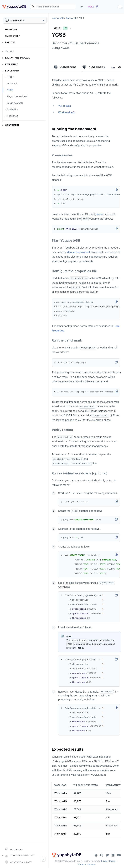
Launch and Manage (18, 58)
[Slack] (96, 855)
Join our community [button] (20, 856)
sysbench (12, 84)
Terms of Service (86, 864)
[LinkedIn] (113, 855)
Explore (10, 42)
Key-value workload (18, 96)
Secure (9, 51)
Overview (11, 30)
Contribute (12, 125)
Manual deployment (78, 252)
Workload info (67, 112)
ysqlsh (99, 214)
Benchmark (12, 71)
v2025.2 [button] (63, 28)
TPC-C (11, 77)
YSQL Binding (94, 67)
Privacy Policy (108, 861)
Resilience (13, 116)
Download (14, 849)
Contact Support (18, 862)
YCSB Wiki (65, 106)
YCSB (10, 90)
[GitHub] (102, 855)
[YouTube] (119, 855)
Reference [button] (12, 64)
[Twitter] (107, 855)
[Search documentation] (53, 7)
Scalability (12, 109)
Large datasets (15, 103)
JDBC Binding (65, 67)
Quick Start (13, 36)
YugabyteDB (58, 18)
